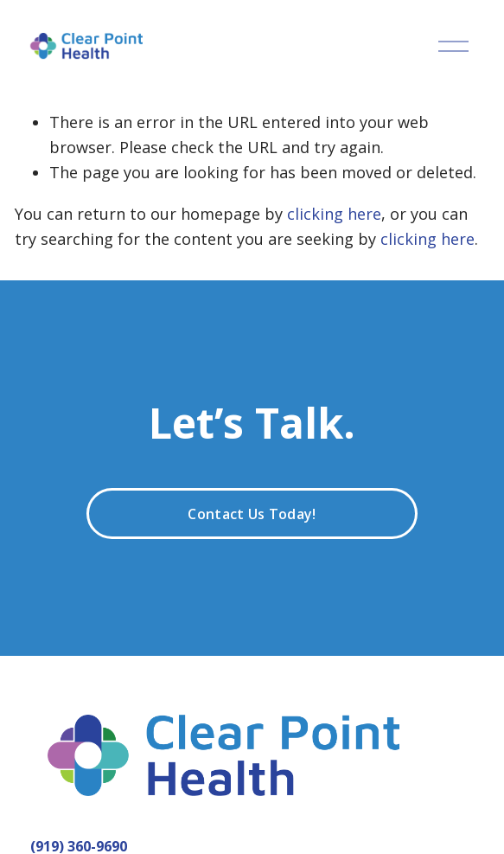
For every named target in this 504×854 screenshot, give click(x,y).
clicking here (334, 214)
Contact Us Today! (252, 514)
